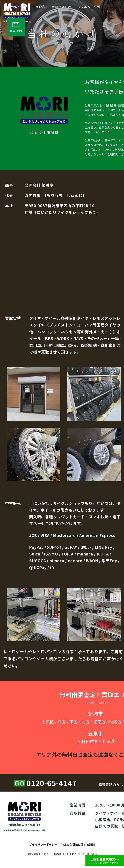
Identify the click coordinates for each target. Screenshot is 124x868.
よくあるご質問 (89, 7)
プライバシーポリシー (43, 844)
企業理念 (39, 7)
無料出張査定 (61, 7)
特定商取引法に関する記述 (78, 844)
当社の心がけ (16, 7)
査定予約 (16, 27)
